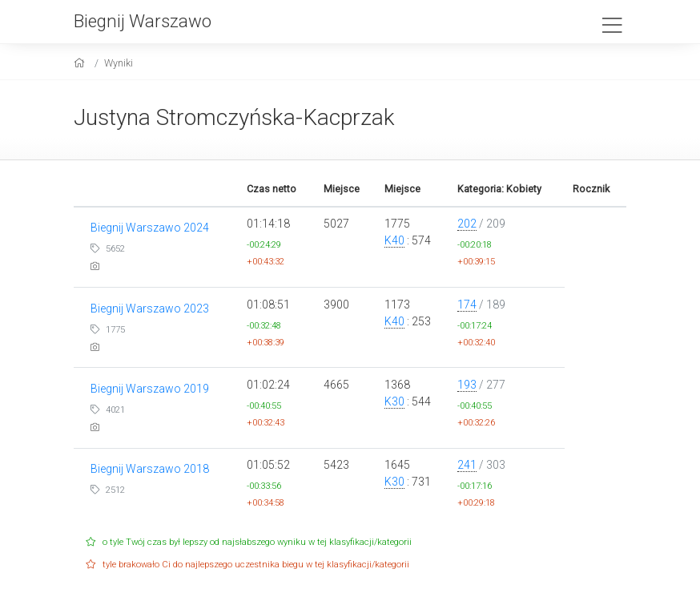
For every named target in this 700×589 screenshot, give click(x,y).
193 (467, 385)
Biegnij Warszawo (143, 21)
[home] (81, 63)
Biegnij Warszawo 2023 (150, 309)
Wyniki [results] (119, 63)
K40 (394, 240)
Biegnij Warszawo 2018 (150, 469)
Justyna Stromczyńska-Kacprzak (234, 117)
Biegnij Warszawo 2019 (150, 389)
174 (467, 305)
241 (467, 465)
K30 (394, 401)
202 (467, 224)
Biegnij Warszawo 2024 (150, 228)
